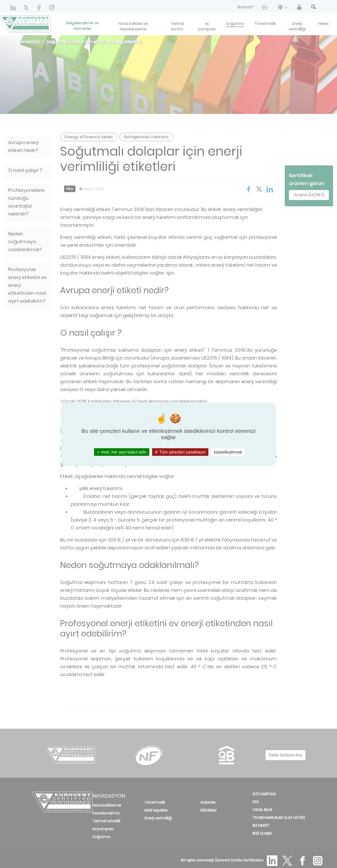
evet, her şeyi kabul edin (122, 452)
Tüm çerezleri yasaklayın (180, 452)
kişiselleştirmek (228, 452)
